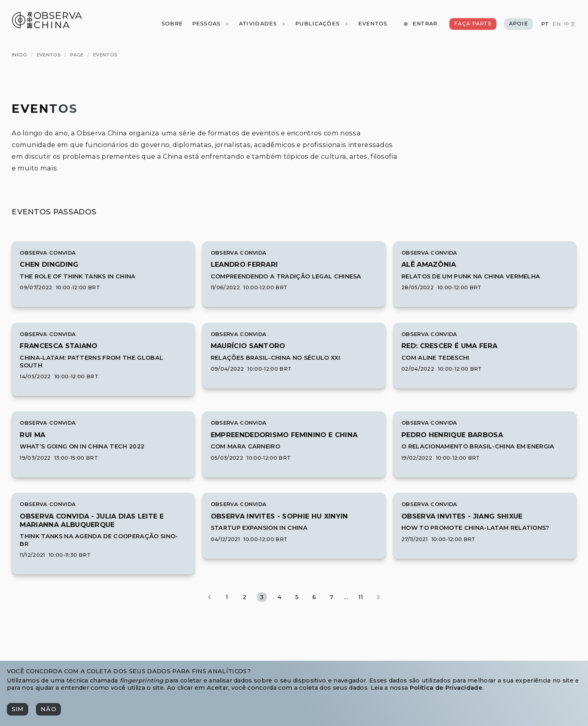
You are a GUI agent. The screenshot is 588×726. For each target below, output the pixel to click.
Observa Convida (48, 253)
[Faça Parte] (473, 24)
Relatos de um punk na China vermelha (471, 276)
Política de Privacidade (446, 688)
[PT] (545, 24)
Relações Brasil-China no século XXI (275, 358)
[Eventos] (373, 24)
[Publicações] (322, 24)
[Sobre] (172, 24)
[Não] (48, 709)
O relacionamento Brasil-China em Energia (478, 446)
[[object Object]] (49, 264)
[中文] (570, 24)
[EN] (556, 24)
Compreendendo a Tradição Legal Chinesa (286, 276)
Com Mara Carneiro (245, 446)
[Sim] (18, 709)
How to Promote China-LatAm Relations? (476, 528)
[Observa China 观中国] (47, 26)
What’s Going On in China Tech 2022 (82, 446)
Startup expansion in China (259, 528)
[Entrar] (420, 24)
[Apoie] (518, 24)
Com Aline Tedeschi (435, 358)
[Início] (19, 55)
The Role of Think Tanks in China (78, 276)
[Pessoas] (211, 24)
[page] (77, 55)
